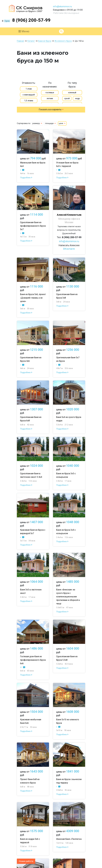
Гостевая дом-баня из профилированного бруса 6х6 (33, 660)
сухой (67, 98)
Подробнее (26, 178)
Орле (7, 21)
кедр (78, 98)
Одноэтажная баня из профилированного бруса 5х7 (33, 226)
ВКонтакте (69, 249)
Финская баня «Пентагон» (69, 839)
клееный (72, 93)
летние (50, 98)
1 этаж (29, 89)
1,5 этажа (29, 101)
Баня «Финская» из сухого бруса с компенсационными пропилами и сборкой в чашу (68, 597)
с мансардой (29, 95)
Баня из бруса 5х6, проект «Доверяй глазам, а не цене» (33, 298)
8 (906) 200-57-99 (31, 20)
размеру (37, 123)
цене (62, 123)
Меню (24, 31)
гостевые (50, 93)
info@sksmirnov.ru (62, 6)
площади (51, 123)
